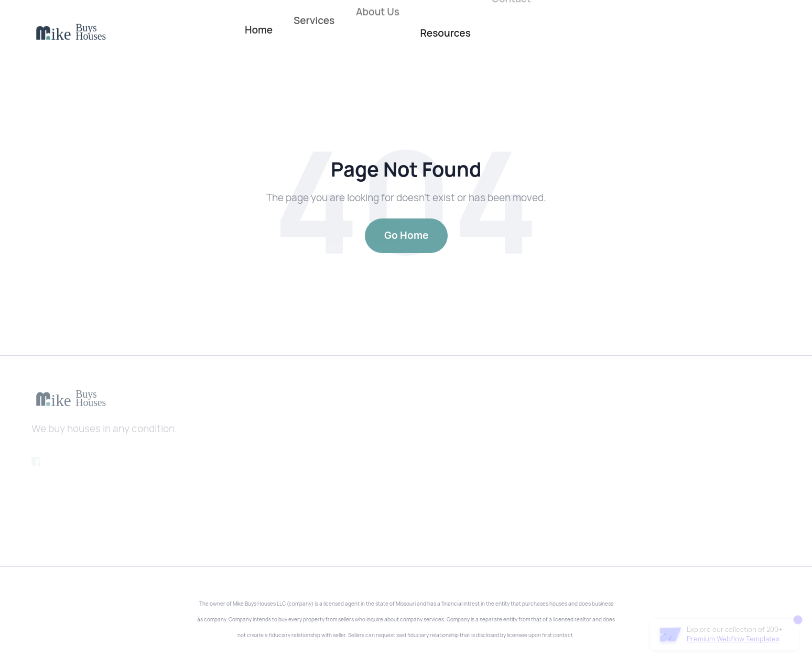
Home (259, 27)
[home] (71, 32)
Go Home (406, 236)
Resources (445, 33)
